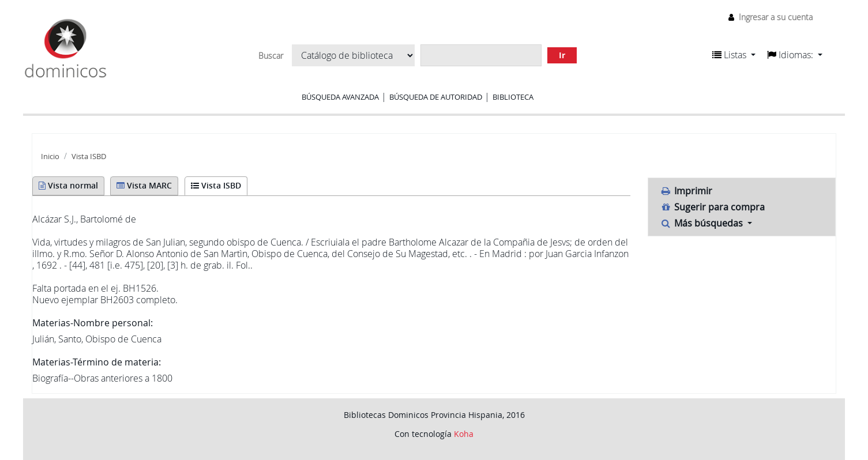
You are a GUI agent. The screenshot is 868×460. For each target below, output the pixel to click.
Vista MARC (144, 185)
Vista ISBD (89, 157)
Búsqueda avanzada (340, 97)
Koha (464, 434)
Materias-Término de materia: (97, 362)
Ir (562, 55)
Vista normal (68, 185)
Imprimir (686, 191)
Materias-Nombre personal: (93, 323)
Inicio (50, 157)
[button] (734, 55)
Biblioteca (513, 97)
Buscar (271, 56)
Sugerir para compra (712, 207)
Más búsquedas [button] (702, 223)
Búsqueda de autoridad (436, 97)
